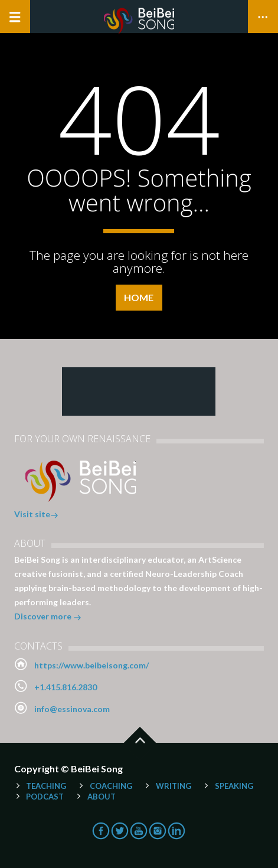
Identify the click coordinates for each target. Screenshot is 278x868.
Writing (174, 786)
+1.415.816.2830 (66, 687)
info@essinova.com (72, 709)
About (102, 797)
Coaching (111, 786)
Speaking (234, 786)
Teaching (46, 786)
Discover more (48, 617)
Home (139, 297)
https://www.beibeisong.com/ (91, 665)
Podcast (45, 797)
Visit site (36, 515)
